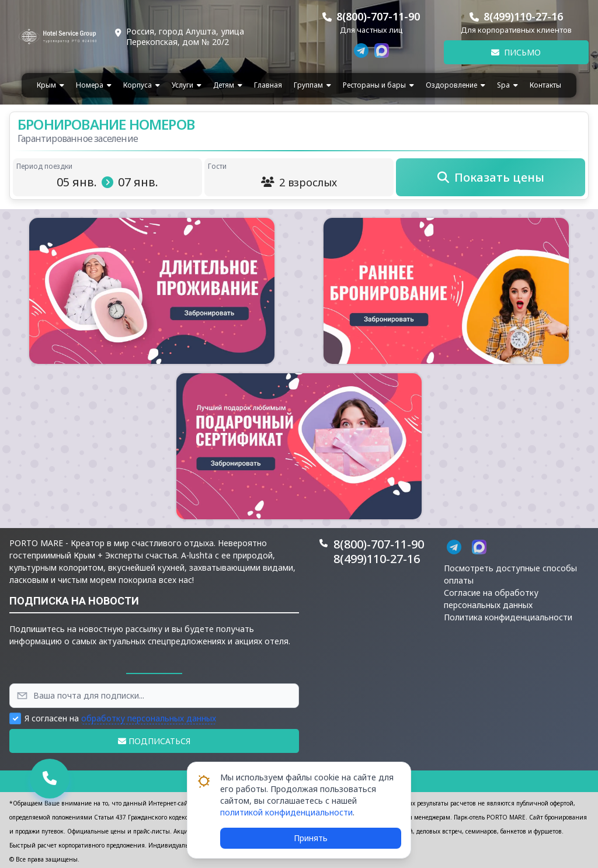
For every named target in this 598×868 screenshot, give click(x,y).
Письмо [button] (516, 52)
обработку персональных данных (149, 718)
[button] (152, 291)
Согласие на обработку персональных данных (491, 599)
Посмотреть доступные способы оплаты (510, 574)
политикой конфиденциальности (286, 812)
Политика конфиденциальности (508, 617)
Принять (311, 838)
